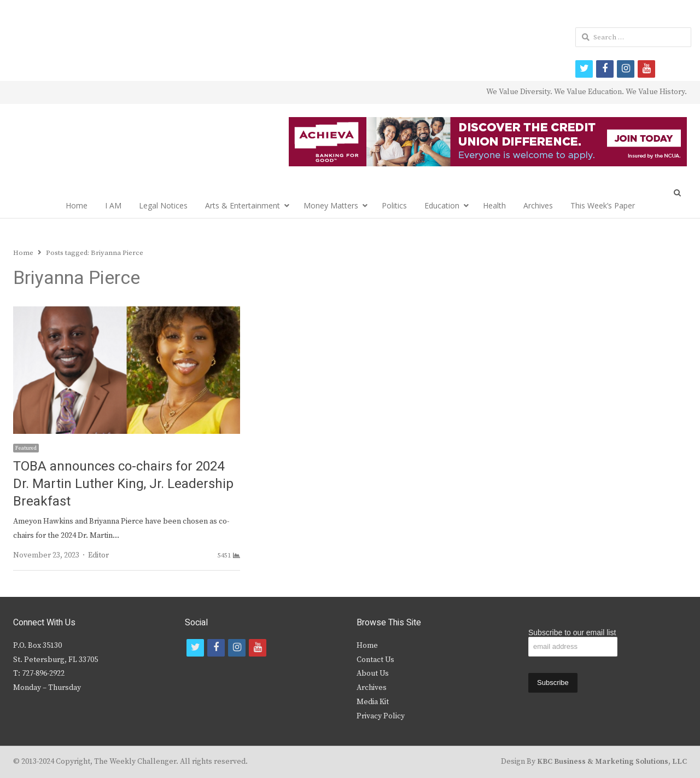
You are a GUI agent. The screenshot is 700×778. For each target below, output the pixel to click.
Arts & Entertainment (243, 205)
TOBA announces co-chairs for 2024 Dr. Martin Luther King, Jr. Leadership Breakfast (123, 484)
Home (77, 205)
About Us (373, 674)
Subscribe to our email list (572, 632)
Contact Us (375, 660)
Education (442, 205)
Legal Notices (163, 205)
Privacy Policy (381, 716)
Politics (394, 205)
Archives (538, 205)
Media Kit (373, 702)
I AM (113, 205)
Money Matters (331, 205)
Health (494, 205)
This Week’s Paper (603, 205)
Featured (26, 448)
